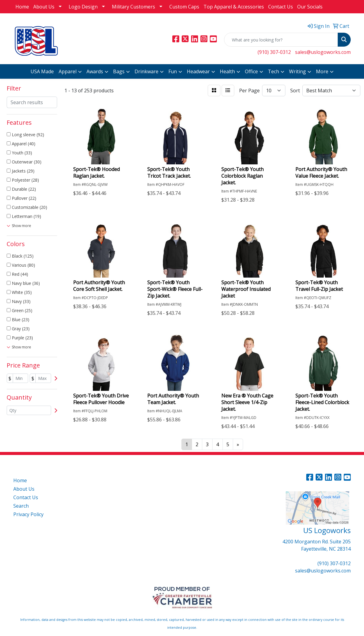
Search (21, 506)
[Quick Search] (281, 40)
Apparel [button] (68, 71)
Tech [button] (273, 71)
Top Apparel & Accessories (234, 7)
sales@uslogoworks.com (323, 52)
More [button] (322, 71)
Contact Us (281, 7)
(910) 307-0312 (274, 52)
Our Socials (310, 7)
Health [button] (227, 71)
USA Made (42, 71)
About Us (44, 7)
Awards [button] (95, 71)
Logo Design (83, 7)
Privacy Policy (28, 514)
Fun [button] (173, 71)
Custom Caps (184, 7)
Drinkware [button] (146, 71)
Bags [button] (119, 71)
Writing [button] (297, 71)
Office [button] (251, 71)
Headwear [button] (198, 71)
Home (22, 7)
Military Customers (133, 7)
